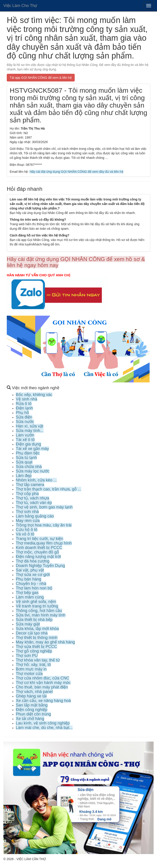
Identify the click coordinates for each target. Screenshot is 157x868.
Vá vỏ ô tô (25, 534)
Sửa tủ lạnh (26, 458)
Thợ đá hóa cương (33, 561)
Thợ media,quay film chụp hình (44, 543)
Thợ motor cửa (29, 674)
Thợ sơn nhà (27, 512)
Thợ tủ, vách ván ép (34, 503)
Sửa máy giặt (28, 624)
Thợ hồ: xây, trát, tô (33, 665)
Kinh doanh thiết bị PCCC (39, 548)
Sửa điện (24, 417)
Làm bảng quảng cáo (35, 516)
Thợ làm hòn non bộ (34, 588)
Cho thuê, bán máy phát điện (42, 687)
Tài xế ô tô (25, 440)
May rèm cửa (28, 521)
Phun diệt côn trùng (33, 714)
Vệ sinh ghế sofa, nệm (36, 602)
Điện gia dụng (28, 444)
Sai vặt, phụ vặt (30, 570)
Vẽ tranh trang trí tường (37, 606)
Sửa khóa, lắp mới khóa (37, 629)
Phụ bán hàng (29, 579)
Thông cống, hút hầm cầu (39, 611)
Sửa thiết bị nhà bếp (34, 620)
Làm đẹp (24, 476)
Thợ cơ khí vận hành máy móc (43, 683)
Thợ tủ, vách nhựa (32, 498)
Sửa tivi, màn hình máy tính (41, 615)
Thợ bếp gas (27, 593)
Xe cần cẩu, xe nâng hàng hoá (43, 701)
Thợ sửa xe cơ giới (33, 575)
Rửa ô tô (24, 404)
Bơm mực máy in (31, 669)
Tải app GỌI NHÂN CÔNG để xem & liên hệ (41, 78)
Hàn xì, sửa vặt (30, 426)
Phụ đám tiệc (28, 453)
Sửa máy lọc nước (33, 471)
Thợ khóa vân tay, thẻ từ (38, 660)
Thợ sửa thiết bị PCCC (36, 647)
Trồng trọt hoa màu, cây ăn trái (44, 525)
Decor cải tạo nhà (32, 633)
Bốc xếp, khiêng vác (34, 395)
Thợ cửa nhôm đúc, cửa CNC (43, 678)
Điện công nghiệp (32, 710)
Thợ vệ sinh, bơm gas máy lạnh (44, 507)
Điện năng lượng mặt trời (38, 557)
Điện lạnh (24, 408)
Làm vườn (25, 435)
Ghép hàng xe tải (31, 696)
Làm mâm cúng (30, 597)
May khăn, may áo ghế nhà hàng (45, 642)
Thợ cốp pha (27, 494)
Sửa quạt (24, 462)
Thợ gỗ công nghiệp (34, 651)
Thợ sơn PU (27, 656)
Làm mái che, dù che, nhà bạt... (44, 728)
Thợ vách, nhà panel (34, 692)
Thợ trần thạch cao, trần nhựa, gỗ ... (48, 489)
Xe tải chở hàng (30, 719)
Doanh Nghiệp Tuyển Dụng (40, 566)
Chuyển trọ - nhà (31, 584)
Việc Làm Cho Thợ (20, 6)
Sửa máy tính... (30, 431)
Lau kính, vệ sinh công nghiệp (43, 723)
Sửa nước (25, 422)
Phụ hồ (22, 413)
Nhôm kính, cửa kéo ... (36, 480)
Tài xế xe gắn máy (32, 449)
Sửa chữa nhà (29, 467)
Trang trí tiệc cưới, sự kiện (39, 539)
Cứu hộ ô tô (27, 530)
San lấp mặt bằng (32, 705)
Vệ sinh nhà (27, 399)
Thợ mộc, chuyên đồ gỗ (37, 552)
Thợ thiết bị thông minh (37, 638)
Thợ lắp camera (30, 485)
